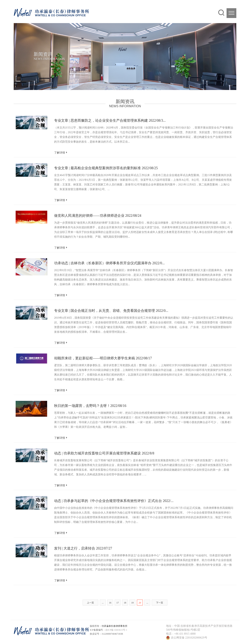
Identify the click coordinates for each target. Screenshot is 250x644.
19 (132, 603)
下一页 (160, 603)
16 (110, 603)
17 (118, 603)
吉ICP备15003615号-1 (116, 630)
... (103, 603)
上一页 (90, 603)
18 (125, 603)
